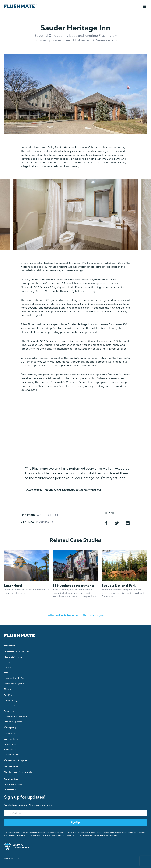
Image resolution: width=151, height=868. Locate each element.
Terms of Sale (10, 750)
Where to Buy (11, 701)
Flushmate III (10, 790)
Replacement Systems (14, 683)
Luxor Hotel (13, 586)
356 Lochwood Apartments (74, 586)
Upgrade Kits (10, 662)
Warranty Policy (11, 739)
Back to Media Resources (63, 615)
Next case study (93, 615)
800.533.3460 (11, 767)
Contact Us (9, 733)
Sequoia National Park (119, 586)
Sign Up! (75, 822)
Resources (9, 711)
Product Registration (14, 722)
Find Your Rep (11, 706)
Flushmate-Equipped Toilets (17, 652)
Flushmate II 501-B (13, 784)
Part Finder (9, 695)
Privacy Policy (10, 744)
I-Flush (7, 668)
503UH (7, 673)
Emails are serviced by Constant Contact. (108, 835)
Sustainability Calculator (15, 716)
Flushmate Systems (13, 657)
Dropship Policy (11, 755)
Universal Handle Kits (14, 678)
